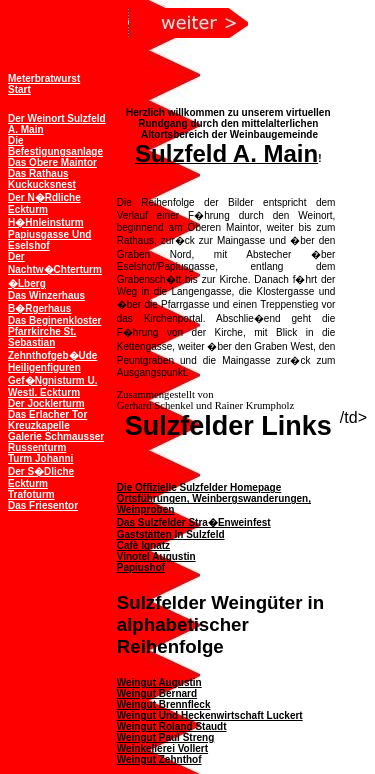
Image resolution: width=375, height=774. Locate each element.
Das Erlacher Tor (47, 414)
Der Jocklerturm (46, 403)
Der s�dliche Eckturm (41, 477)
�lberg (27, 283)
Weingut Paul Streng (166, 737)
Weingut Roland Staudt (172, 726)
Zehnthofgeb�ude (52, 355)
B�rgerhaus (39, 308)
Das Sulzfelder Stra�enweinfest (194, 522)
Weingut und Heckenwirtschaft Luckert (210, 715)
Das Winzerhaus (46, 295)
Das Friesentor (43, 505)
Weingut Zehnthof (159, 759)
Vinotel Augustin (156, 556)
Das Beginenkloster (54, 320)
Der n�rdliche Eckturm (44, 203)
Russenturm (37, 447)
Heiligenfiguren (44, 367)
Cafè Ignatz (143, 545)
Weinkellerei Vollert (162, 748)
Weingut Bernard (157, 693)
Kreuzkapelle (39, 425)
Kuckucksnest (42, 184)
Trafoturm (31, 494)
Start (19, 89)
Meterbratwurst (44, 78)
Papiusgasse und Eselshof (49, 240)
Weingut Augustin (159, 682)
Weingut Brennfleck (164, 704)
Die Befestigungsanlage (55, 146)
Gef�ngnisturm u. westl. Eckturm (52, 386)
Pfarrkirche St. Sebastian (42, 337)
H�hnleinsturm (46, 222)
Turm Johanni (40, 458)
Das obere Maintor (52, 162)
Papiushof (141, 567)
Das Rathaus (38, 173)
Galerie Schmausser (56, 436)
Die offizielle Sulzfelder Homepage (199, 487)
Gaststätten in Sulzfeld (171, 534)
